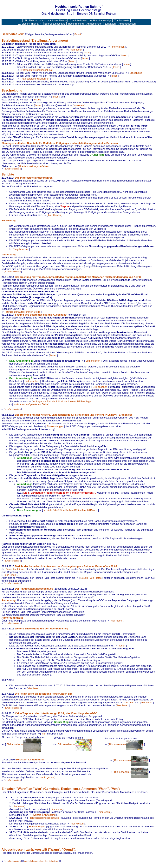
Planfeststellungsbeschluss (36, 70)
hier (44, 734)
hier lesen (116, 621)
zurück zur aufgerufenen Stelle (23, 312)
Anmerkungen (94, 24)
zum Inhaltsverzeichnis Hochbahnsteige (41, 861)
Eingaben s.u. (21, 249)
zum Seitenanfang (13, 169)
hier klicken (55, 215)
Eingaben (110, 24)
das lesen (10, 575)
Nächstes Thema (57, 20)
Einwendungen (55, 426)
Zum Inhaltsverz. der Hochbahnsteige (90, 20)
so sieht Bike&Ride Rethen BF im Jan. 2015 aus (70, 510)
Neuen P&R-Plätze (91, 578)
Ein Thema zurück (35, 20)
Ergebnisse (136, 73)
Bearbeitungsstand (55, 24)
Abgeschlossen (127, 24)
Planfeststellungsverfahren (34, 166)
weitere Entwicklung (44, 815)
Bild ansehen (93, 361)
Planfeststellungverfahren (35, 79)
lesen (86, 53)
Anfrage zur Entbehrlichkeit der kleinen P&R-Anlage (62, 401)
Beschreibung (76, 24)
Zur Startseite (122, 20)
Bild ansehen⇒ (24, 744)
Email (78, 34)
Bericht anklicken (16, 569)
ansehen (79, 105)
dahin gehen (47, 777)
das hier (128, 702)
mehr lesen (118, 47)
